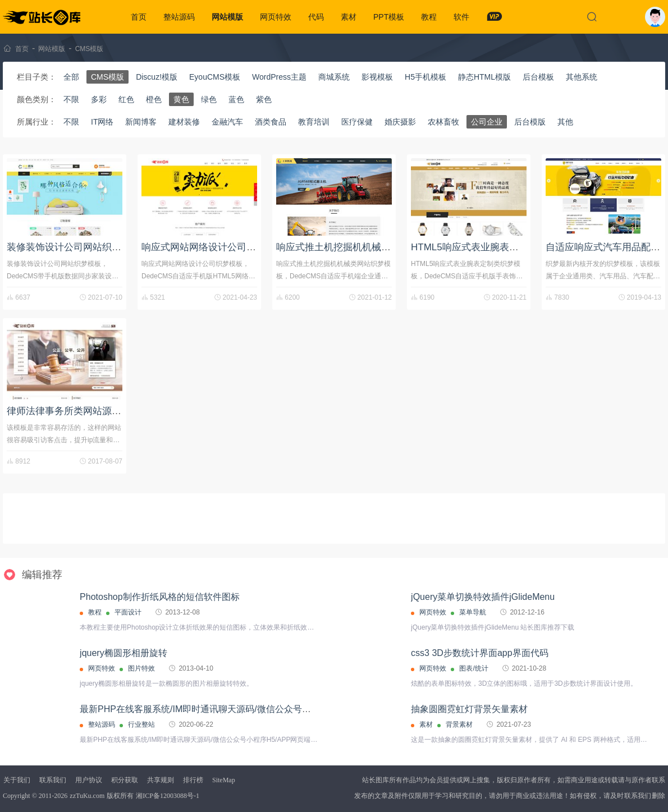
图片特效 (141, 668)
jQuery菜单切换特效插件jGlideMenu (483, 597)
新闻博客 (141, 122)
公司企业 (487, 122)
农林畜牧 (443, 122)
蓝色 (236, 99)
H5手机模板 (425, 77)
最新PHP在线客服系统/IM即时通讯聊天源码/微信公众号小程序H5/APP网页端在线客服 (251, 709)
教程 (429, 17)
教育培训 (314, 122)
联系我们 (53, 780)
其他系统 (582, 77)
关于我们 (17, 780)
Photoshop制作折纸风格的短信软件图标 (160, 597)
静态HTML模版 (484, 77)
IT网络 (102, 122)
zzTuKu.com (87, 796)
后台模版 (530, 122)
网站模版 (227, 17)
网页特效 (276, 17)
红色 (126, 99)
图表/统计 (473, 668)
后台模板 (538, 77)
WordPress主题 (279, 77)
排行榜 (193, 780)
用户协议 (89, 780)
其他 (565, 122)
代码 (316, 17)
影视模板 (377, 77)
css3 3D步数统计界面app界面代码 (480, 653)
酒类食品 (271, 122)
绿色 (209, 99)
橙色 (154, 99)
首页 (139, 17)
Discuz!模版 (157, 77)
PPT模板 (389, 17)
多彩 (99, 99)
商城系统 (334, 77)
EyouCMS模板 (215, 77)
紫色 (264, 99)
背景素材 (459, 724)
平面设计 (128, 612)
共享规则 (161, 780)
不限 (71, 99)
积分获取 (125, 780)
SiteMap (224, 780)
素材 (349, 17)
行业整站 (141, 724)
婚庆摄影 (400, 122)
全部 (71, 77)
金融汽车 (227, 122)
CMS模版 (90, 49)
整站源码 (179, 17)
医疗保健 (357, 122)
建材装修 (184, 122)
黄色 (181, 99)
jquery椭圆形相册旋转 (123, 653)
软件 (461, 17)
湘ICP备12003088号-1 (168, 796)
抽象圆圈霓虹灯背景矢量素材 (469, 709)
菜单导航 (473, 612)
